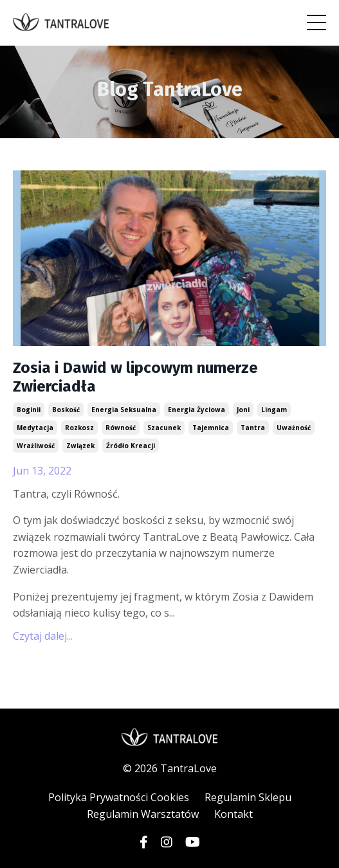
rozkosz (79, 428)
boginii (29, 410)
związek (80, 446)
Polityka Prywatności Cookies (119, 797)
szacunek (164, 428)
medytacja (35, 428)
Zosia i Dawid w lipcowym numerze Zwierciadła (135, 377)
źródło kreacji (131, 446)
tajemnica (211, 428)
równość (121, 428)
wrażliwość (36, 446)
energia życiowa (197, 410)
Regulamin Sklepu (248, 797)
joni (243, 410)
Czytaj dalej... (43, 636)
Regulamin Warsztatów (143, 814)
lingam (274, 410)
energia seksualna (124, 410)
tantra (253, 428)
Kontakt (234, 814)
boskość (66, 410)
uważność (294, 428)
